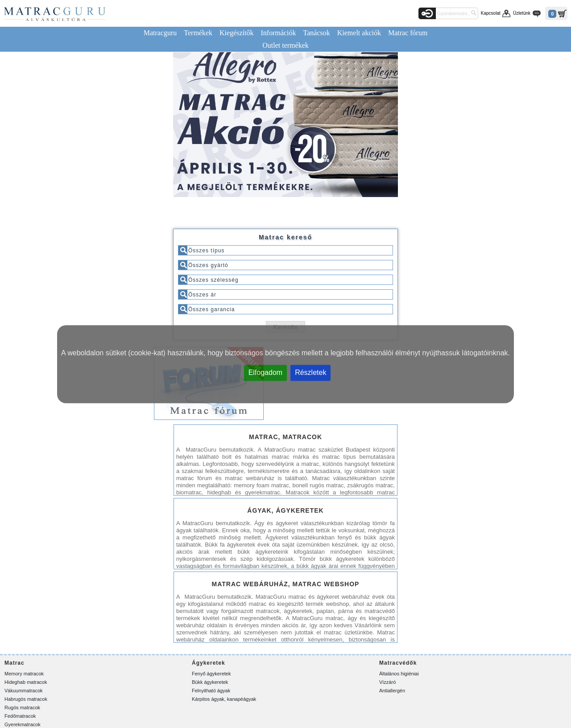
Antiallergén (392, 691)
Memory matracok (24, 674)
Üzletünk (522, 13)
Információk (278, 33)
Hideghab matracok (26, 682)
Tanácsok (317, 33)
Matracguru (160, 33)
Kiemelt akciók (359, 33)
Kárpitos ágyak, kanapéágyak (224, 699)
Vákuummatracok (24, 691)
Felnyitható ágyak (211, 691)
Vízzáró (387, 682)
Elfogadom (266, 372)
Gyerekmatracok (23, 724)
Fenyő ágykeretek (211, 674)
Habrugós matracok (26, 699)
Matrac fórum (408, 33)
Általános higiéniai (399, 674)
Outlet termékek (285, 45)
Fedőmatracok (20, 716)
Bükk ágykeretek (210, 682)
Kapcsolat (491, 13)
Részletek (310, 372)
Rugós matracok (22, 707)
